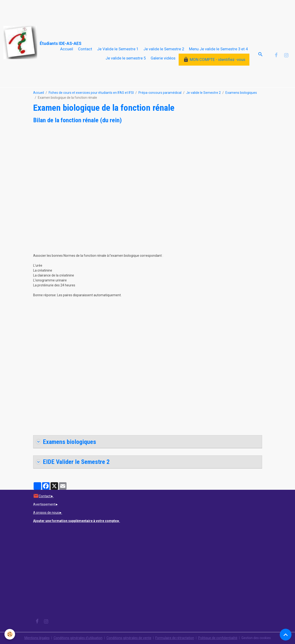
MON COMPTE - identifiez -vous (214, 60)
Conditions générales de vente (129, 638)
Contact (85, 49)
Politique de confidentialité (218, 638)
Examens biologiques (241, 93)
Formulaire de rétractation (175, 638)
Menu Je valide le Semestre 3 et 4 (218, 49)
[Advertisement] (86, 11)
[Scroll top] (286, 635)
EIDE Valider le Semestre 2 (73, 462)
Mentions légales (37, 638)
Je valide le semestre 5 (126, 58)
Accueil (67, 49)
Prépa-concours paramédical (160, 93)
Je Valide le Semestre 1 (118, 49)
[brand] (28, 43)
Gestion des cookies (256, 638)
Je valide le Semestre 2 (164, 49)
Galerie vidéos (163, 58)
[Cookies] (10, 634)
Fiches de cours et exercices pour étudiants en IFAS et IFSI (91, 93)
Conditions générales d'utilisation (78, 638)
